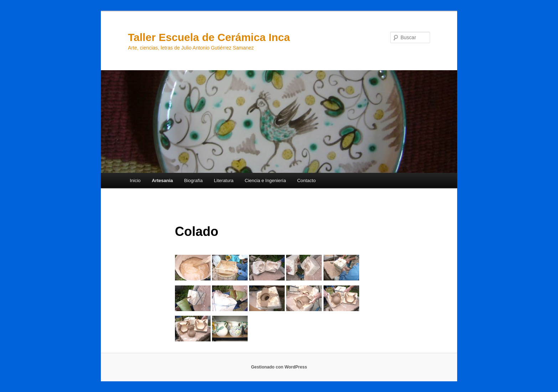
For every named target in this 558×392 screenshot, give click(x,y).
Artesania (162, 180)
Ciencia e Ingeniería (265, 180)
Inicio (135, 180)
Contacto (306, 180)
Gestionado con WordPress (279, 367)
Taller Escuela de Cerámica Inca (209, 37)
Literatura (224, 180)
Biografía (193, 180)
